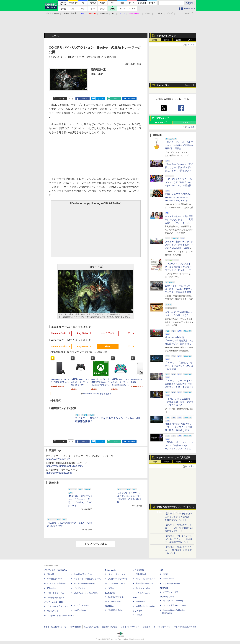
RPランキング (161, 122)
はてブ (100, 99)
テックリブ (137, 611)
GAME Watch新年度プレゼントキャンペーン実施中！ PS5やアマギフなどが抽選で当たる (175, 508)
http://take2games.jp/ (58, 459)
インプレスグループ (162, 627)
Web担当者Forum (55, 579)
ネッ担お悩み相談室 (56, 598)
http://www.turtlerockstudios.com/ (65, 466)
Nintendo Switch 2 (61, 333)
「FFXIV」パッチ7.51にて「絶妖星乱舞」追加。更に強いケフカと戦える (179, 402)
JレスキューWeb (143, 588)
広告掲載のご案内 (92, 627)
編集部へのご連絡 (110, 627)
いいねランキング (184, 122)
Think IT (51, 574)
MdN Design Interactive (146, 606)
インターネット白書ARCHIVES (61, 616)
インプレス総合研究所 (57, 583)
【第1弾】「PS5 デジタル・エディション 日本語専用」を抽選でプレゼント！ (179, 517)
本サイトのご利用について (55, 627)
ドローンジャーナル (56, 593)
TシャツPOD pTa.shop (173, 601)
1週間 (178, 40)
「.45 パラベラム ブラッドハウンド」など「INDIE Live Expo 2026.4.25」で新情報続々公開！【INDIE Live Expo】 (179, 185)
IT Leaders (52, 588)
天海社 (166, 574)
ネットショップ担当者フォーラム (88, 579)
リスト (71, 99)
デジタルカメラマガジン (58, 606)
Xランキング (163, 118)
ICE (162, 570)
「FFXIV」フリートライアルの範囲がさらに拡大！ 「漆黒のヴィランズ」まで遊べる (179, 384)
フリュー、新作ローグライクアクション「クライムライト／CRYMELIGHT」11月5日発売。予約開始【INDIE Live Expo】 (179, 248)
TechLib (139, 615)
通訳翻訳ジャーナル (144, 583)
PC (114, 13)
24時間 (166, 40)
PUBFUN (164, 588)
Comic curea (168, 579)
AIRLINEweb (141, 574)
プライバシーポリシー (130, 627)
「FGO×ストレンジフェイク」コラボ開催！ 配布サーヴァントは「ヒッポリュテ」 (179, 267)
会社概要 (147, 627)
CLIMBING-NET (115, 602)
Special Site (163, 85)
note (116, 99)
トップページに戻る (96, 544)
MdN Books (141, 602)
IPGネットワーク (167, 597)
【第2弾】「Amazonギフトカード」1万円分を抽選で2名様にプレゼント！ (179, 528)
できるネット (53, 611)
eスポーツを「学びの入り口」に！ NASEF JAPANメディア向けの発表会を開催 (179, 289)
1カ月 (190, 40)
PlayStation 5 (84, 333)
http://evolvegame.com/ (59, 473)
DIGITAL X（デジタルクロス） (87, 593)
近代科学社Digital (116, 610)
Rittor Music (111, 570)
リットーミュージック (118, 574)
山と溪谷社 (110, 593)
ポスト (62, 99)
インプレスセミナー (82, 588)
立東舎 (111, 588)
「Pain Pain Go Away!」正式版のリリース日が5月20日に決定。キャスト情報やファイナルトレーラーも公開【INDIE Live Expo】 (179, 171)
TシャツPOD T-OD (117, 583)
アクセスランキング (166, 36)
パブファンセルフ (171, 592)
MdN (135, 598)
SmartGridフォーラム (83, 574)
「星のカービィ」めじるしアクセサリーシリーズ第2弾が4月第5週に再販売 (179, 145)
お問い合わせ (75, 627)
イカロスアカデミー (144, 593)
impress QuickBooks (172, 583)
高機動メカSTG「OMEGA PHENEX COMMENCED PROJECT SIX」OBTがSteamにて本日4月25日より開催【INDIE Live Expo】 (179, 201)
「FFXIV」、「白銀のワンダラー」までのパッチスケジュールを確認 (179, 366)
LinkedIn (132, 99)
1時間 (155, 40)
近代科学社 (110, 606)
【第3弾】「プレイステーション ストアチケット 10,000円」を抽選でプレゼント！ (179, 539)
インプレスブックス (82, 605)
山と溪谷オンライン (117, 597)
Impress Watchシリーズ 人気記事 (173, 457)
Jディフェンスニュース (146, 579)
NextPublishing (80, 610)
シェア (85, 99)
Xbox (107, 346)
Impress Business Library (84, 583)
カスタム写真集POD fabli (174, 605)
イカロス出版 (138, 570)
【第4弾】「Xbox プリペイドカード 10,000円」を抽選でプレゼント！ (179, 550)
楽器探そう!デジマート (118, 579)
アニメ (131, 333)
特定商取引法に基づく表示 (185, 627)
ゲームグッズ (108, 333)
